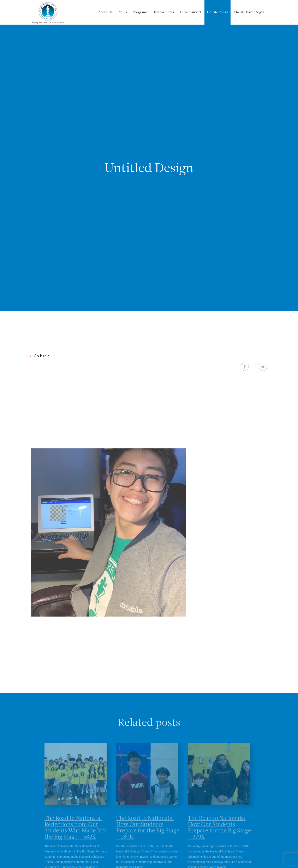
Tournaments (164, 12)
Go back (41, 356)
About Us (105, 12)
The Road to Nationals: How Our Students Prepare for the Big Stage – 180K (148, 833)
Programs (140, 12)
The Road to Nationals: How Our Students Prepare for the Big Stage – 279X (219, 833)
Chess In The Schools (48, 13)
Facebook (245, 367)
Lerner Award (190, 12)
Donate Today (217, 12)
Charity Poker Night (249, 12)
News (123, 12)
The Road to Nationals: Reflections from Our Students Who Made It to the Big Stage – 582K (76, 833)
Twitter (263, 367)
